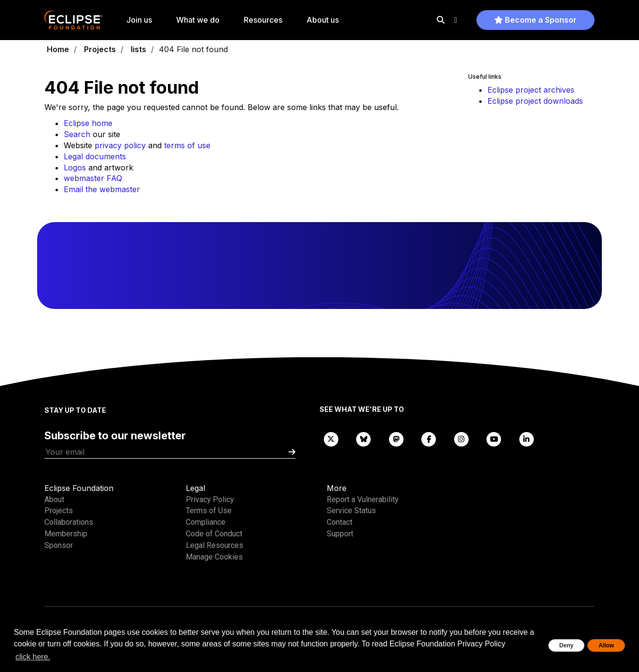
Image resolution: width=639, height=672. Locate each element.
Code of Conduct (214, 534)
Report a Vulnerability (363, 499)
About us (323, 20)
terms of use (187, 145)
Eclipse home (88, 123)
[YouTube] (494, 439)
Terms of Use (209, 511)
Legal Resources (215, 545)
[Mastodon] (396, 439)
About (54, 499)
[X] (331, 439)
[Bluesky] (364, 439)
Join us (139, 20)
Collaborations (69, 522)
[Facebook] (429, 439)
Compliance (206, 522)
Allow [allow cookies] (606, 645)
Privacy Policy (210, 499)
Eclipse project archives (531, 90)
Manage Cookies (214, 557)
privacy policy (120, 145)
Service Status (351, 511)
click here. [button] (33, 657)
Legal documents (95, 156)
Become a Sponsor (535, 20)
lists (139, 49)
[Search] (441, 20)
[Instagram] (461, 439)
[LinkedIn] (527, 439)
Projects (100, 49)
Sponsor (59, 545)
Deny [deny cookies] (566, 645)
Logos (75, 168)
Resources (263, 20)
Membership (66, 534)
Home (58, 49)
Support (340, 534)
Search (77, 134)
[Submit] (292, 452)
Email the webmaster (102, 189)
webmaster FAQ (93, 178)
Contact (340, 522)
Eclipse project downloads (535, 101)
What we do (198, 20)
